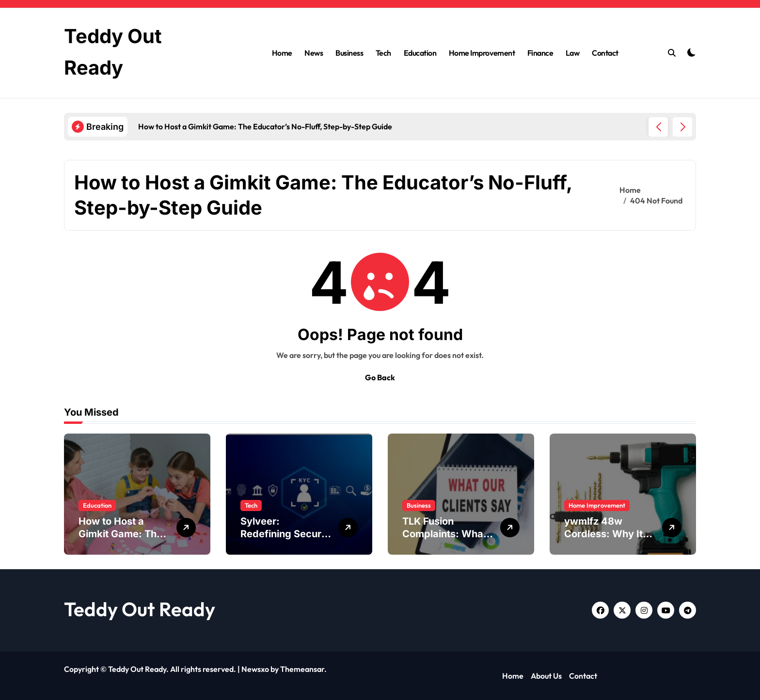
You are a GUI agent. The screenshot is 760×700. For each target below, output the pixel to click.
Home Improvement (482, 53)
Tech (383, 53)
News (314, 53)
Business (349, 53)
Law (573, 53)
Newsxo (255, 669)
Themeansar (302, 669)
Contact (605, 53)
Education (420, 53)
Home (282, 53)
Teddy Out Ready (140, 609)
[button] (682, 127)
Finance (540, 53)
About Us (546, 676)
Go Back (380, 377)
